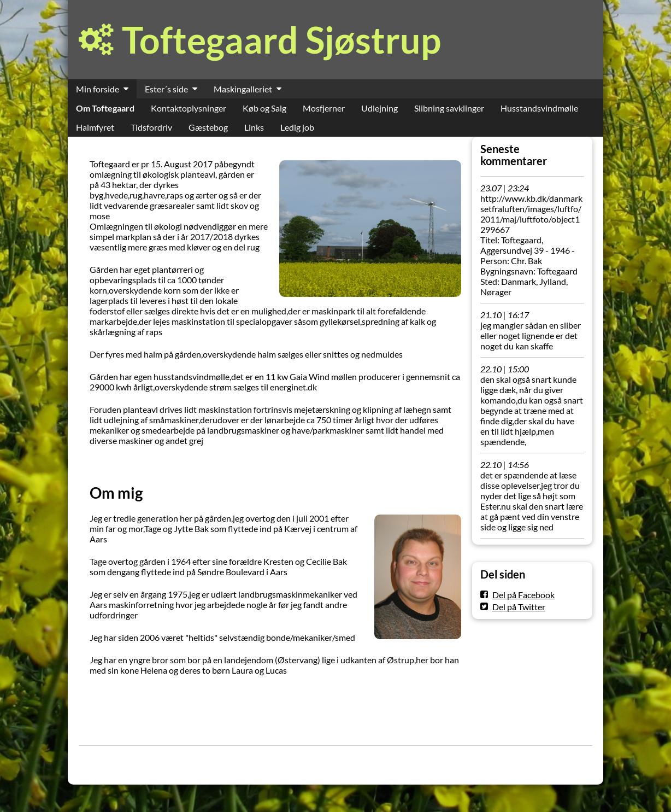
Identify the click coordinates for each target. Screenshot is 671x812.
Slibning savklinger (449, 108)
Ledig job (297, 127)
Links (254, 127)
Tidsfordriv (151, 127)
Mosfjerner (324, 108)
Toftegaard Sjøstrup (281, 40)
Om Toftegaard (105, 108)
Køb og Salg (264, 108)
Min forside (98, 89)
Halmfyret (95, 127)
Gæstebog (208, 127)
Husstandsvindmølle (539, 108)
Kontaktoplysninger (189, 108)
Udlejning (379, 108)
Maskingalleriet (243, 89)
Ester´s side (166, 89)
